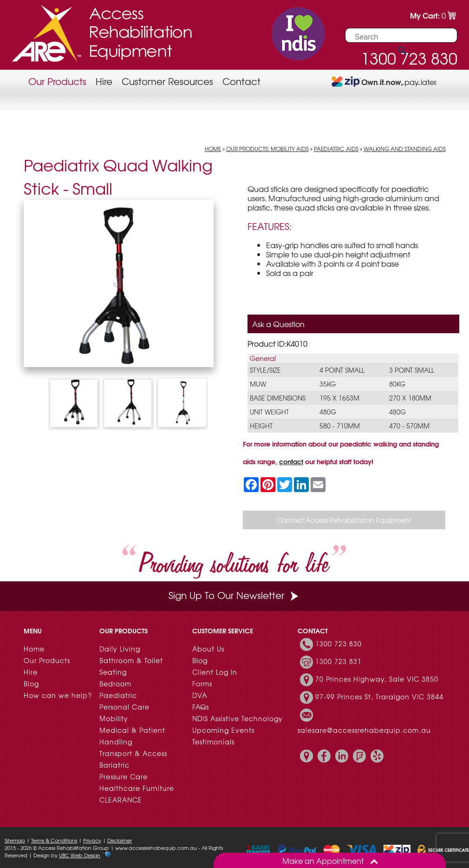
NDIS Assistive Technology (238, 718)
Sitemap (15, 840)
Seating (113, 672)
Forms (202, 684)
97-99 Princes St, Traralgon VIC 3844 (379, 697)
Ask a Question (278, 324)
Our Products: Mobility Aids (267, 149)
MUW (258, 384)
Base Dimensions (278, 398)
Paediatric (118, 695)
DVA (200, 695)
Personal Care (124, 707)
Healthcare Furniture (137, 788)
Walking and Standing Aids (405, 149)
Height (261, 426)
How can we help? (58, 695)
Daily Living (120, 649)
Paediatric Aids (336, 149)
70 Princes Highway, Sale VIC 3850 (377, 679)
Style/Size (265, 370)
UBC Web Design (80, 855)
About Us (208, 649)
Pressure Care (124, 776)
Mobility (114, 718)
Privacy (92, 840)
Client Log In (215, 672)
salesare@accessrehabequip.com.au (364, 730)
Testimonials (213, 742)
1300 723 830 (339, 644)
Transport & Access (133, 753)
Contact (241, 81)
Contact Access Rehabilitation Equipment (344, 520)
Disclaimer (120, 840)
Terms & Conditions (54, 840)
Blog (31, 684)
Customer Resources (167, 81)
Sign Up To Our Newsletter (234, 595)
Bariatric (114, 765)
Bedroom (115, 684)
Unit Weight (269, 412)
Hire (104, 81)
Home (213, 149)
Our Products (57, 81)
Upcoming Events (223, 730)
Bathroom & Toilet (131, 660)
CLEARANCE (121, 800)
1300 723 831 (339, 661)
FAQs (201, 707)
